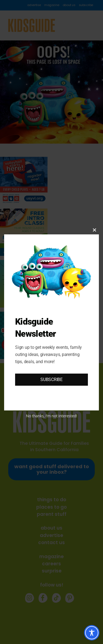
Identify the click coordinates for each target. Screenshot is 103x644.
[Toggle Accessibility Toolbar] (92, 633)
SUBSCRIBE (51, 379)
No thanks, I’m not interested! (51, 416)
